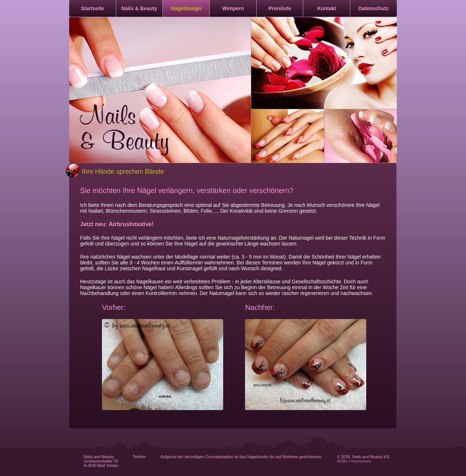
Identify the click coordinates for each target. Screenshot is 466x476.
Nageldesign (186, 8)
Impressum (361, 461)
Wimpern (233, 8)
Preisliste (280, 8)
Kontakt (327, 8)
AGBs (342, 461)
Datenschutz (373, 8)
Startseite (92, 8)
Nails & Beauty (139, 8)
